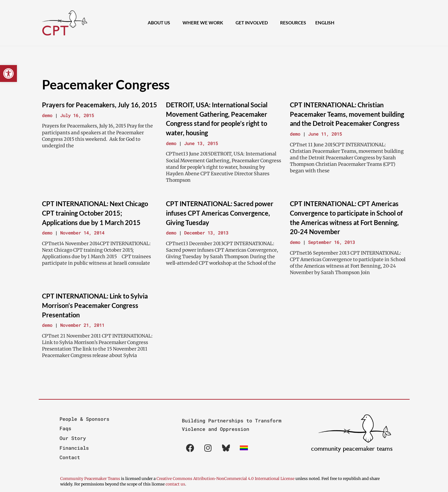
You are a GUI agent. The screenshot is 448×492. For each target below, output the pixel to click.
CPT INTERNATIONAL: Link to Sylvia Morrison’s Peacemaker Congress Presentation (95, 305)
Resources (293, 23)
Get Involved (253, 23)
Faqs (65, 428)
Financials (74, 448)
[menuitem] (326, 23)
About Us (161, 23)
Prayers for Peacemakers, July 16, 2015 (100, 105)
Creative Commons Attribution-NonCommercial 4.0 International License (225, 479)
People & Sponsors (84, 419)
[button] (8, 73)
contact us (175, 484)
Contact (70, 457)
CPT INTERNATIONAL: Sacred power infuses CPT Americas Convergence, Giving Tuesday (220, 213)
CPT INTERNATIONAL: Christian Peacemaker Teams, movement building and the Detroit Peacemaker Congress (347, 114)
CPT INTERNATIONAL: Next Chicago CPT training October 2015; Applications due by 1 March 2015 (95, 213)
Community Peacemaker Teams (91, 479)
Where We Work (204, 23)
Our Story (73, 438)
